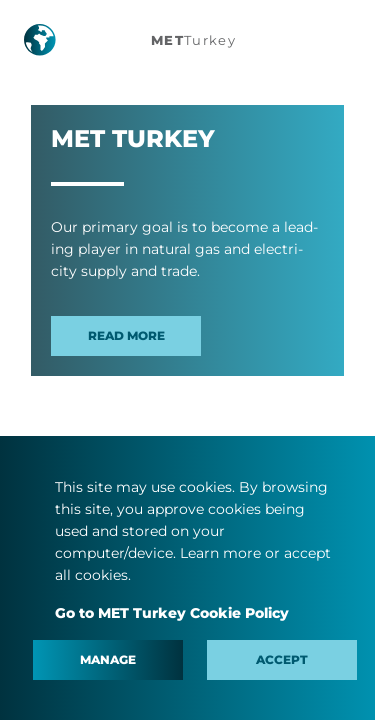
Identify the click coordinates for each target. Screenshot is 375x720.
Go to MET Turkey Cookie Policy (172, 613)
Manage (108, 659)
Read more (126, 335)
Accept (282, 659)
